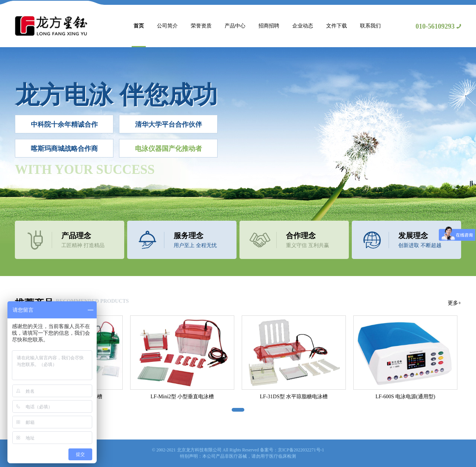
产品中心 (235, 26)
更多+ (454, 303)
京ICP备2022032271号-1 (301, 450)
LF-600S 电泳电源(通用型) (406, 397)
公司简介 (167, 26)
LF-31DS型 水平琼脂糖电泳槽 (294, 397)
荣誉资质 (201, 26)
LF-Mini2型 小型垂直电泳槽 (182, 397)
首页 (139, 26)
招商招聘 (269, 26)
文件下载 (337, 26)
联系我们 (370, 26)
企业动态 (303, 26)
